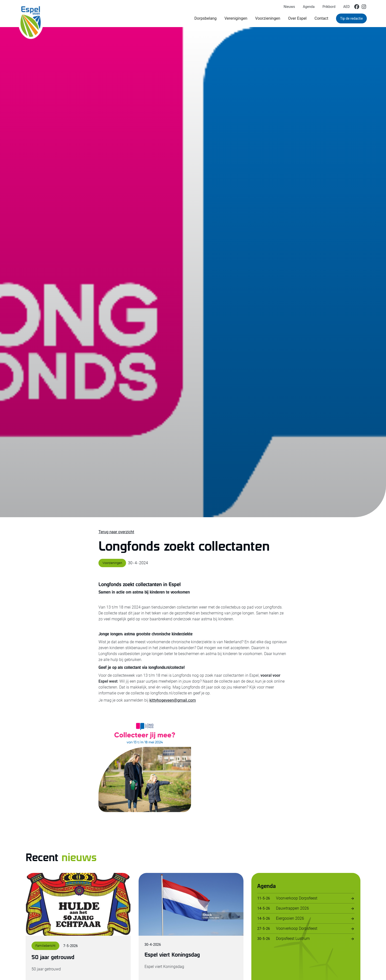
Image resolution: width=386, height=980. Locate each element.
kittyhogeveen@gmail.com (173, 700)
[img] (357, 7)
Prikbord (329, 7)
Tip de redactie (351, 18)
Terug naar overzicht (116, 532)
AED (346, 7)
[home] (31, 14)
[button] (206, 18)
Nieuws (289, 7)
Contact (322, 18)
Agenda (309, 7)
